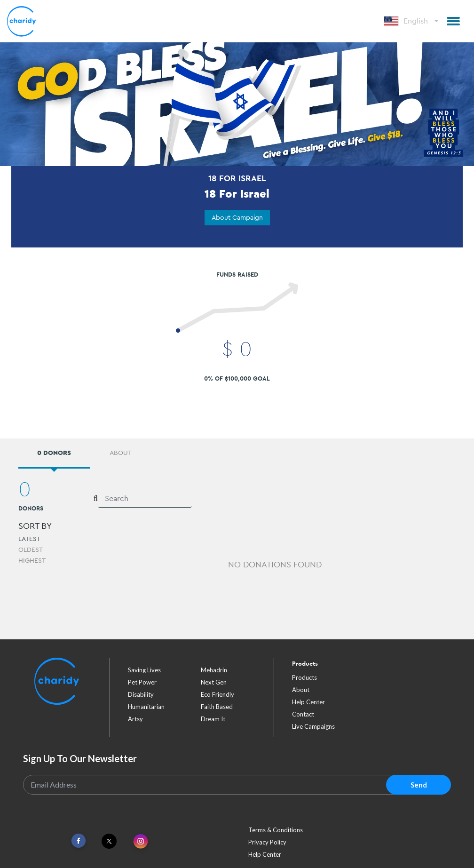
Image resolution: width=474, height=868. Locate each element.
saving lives (144, 670)
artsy (135, 719)
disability (141, 694)
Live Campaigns (313, 726)
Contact (303, 714)
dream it (213, 719)
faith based (217, 707)
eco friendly (217, 694)
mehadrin (214, 670)
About (301, 690)
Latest (29, 539)
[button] (453, 21)
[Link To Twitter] (109, 841)
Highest (32, 560)
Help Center (308, 702)
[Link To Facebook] (79, 841)
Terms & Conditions (276, 830)
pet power (142, 682)
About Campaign (237, 217)
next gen (214, 682)
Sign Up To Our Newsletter (80, 758)
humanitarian (146, 707)
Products (304, 677)
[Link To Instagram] (141, 842)
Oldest (31, 549)
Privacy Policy (267, 842)
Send (419, 785)
